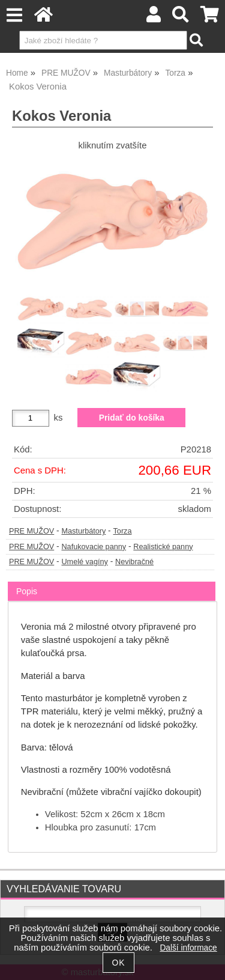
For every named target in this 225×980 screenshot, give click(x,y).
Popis (27, 591)
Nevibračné (134, 562)
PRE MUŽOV (31, 531)
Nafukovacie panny (94, 547)
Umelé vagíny (84, 562)
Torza (123, 531)
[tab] (112, 582)
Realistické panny (163, 547)
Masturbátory (83, 531)
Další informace (188, 948)
